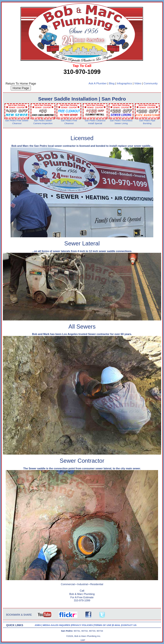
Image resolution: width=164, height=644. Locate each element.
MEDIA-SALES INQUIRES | (57, 625)
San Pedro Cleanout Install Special (95, 122)
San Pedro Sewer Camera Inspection (43, 122)
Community (151, 83)
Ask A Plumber (98, 83)
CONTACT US (129, 625)
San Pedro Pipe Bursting (147, 122)
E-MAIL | (117, 625)
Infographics (124, 83)
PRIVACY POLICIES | (83, 625)
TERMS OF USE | (103, 625)
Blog (112, 83)
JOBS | (39, 625)
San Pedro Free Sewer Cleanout (17, 122)
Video (138, 83)
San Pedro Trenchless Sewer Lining (121, 122)
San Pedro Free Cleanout (69, 122)
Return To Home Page (21, 84)
